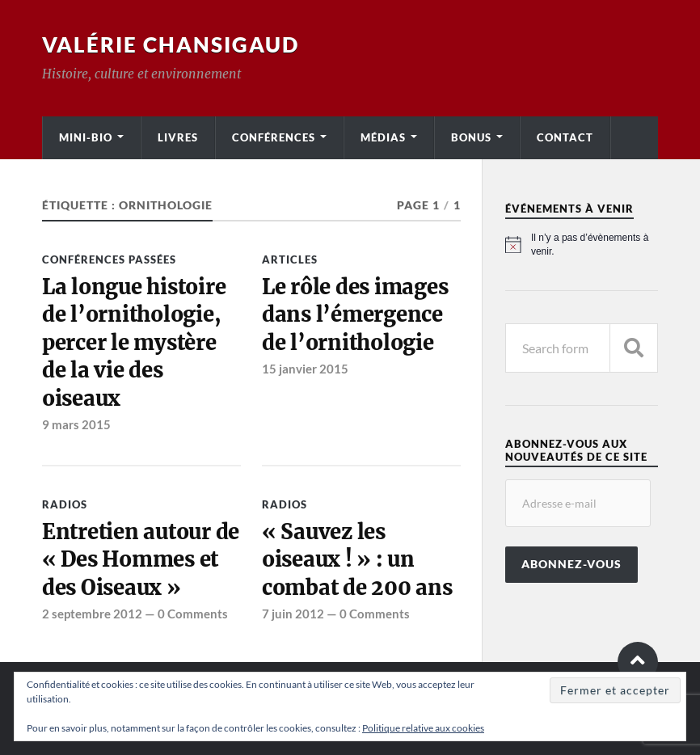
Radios (65, 504)
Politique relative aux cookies (423, 728)
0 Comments (193, 614)
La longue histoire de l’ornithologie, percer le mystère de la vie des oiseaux (134, 343)
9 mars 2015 (76, 424)
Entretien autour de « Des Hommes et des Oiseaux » (141, 560)
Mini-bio (86, 137)
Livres (178, 137)
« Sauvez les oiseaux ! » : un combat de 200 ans (357, 560)
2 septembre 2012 (92, 614)
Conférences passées (109, 259)
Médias (383, 137)
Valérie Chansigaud (171, 44)
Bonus (471, 137)
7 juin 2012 (293, 614)
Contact (565, 137)
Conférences (274, 137)
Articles (290, 259)
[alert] (582, 245)
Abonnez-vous (571, 564)
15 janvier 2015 (305, 369)
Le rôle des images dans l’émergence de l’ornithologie (355, 315)
